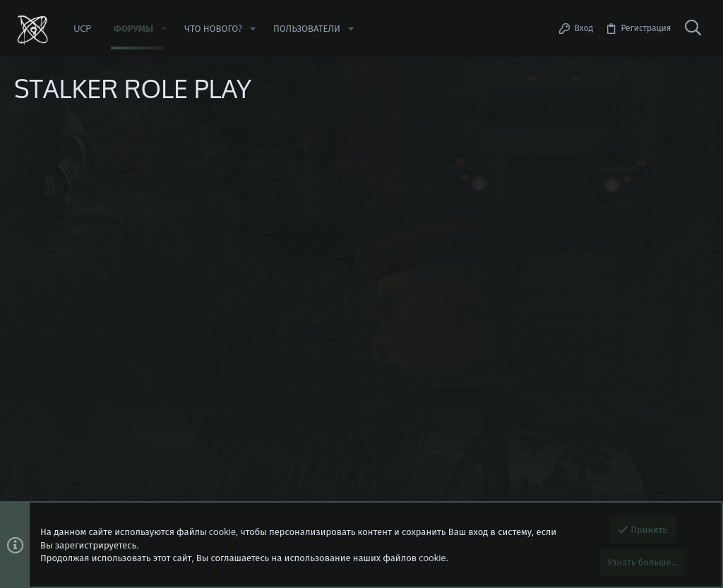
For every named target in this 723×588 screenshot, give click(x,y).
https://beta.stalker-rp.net (111, 196)
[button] (164, 29)
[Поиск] (693, 28)
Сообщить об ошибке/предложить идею (142, 208)
